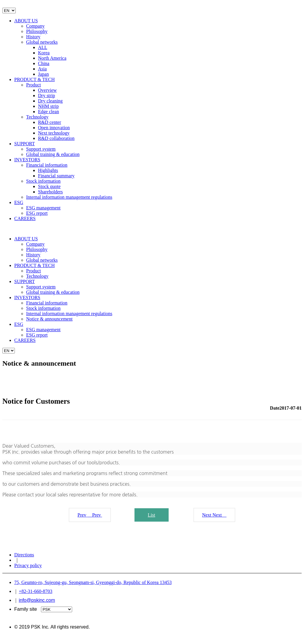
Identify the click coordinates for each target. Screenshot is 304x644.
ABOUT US (26, 21)
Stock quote (49, 186)
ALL (43, 47)
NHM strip (48, 106)
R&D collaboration (56, 138)
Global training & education (53, 154)
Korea (44, 53)
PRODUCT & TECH (34, 79)
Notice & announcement (49, 319)
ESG (19, 202)
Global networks (42, 42)
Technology (37, 117)
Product (34, 85)
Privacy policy (28, 565)
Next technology (54, 133)
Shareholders (50, 192)
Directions (24, 555)
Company (35, 26)
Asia (42, 69)
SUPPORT (24, 144)
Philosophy (37, 31)
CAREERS (25, 218)
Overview (47, 90)
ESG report (37, 213)
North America (52, 58)
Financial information (47, 165)
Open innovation (54, 128)
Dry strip (46, 96)
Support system (41, 149)
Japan (43, 74)
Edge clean (49, 112)
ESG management (43, 208)
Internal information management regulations (69, 197)
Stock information (43, 181)
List (152, 515)
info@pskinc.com (37, 600)
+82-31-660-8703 (35, 591)
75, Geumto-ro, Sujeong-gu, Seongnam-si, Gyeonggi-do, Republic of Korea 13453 (93, 582)
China (44, 63)
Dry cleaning (50, 101)
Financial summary (56, 176)
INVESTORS (27, 160)
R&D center (50, 122)
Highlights (48, 170)
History (33, 37)
